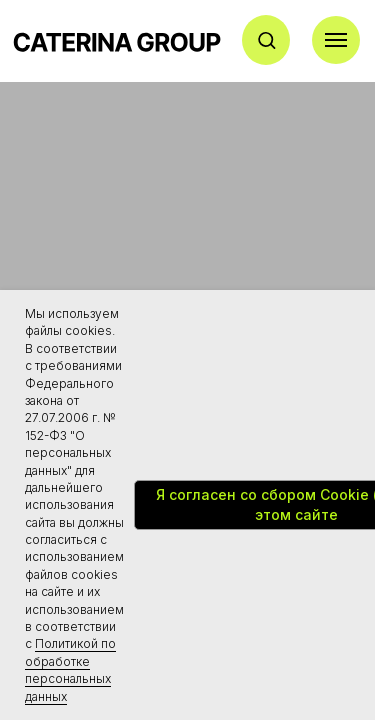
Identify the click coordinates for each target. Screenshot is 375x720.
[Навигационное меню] (336, 40)
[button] (266, 39)
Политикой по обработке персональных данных (70, 669)
